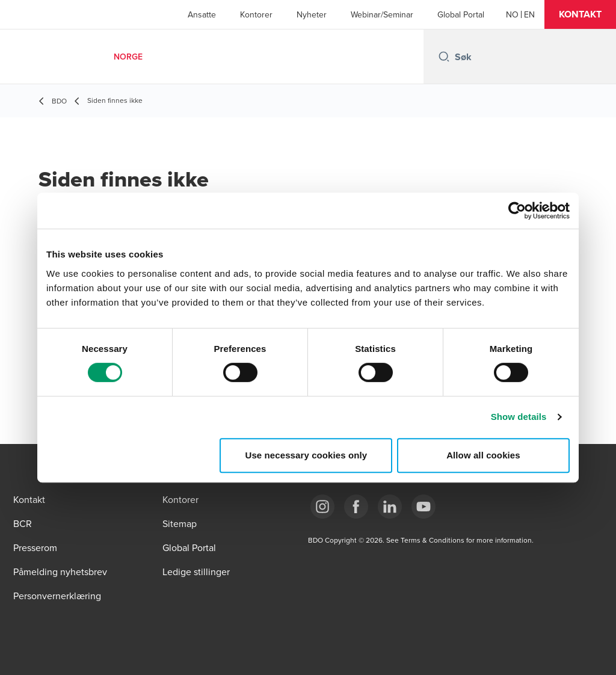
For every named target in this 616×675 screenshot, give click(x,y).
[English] (529, 14)
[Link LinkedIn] (390, 507)
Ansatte (202, 14)
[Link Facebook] (356, 507)
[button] (580, 14)
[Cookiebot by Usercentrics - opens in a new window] (517, 211)
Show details (519, 417)
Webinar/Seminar (382, 14)
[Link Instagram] (322, 507)
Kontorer (256, 14)
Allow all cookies (483, 455)
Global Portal (461, 14)
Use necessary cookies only (306, 455)
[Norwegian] (512, 14)
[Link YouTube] (423, 507)
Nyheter (312, 14)
